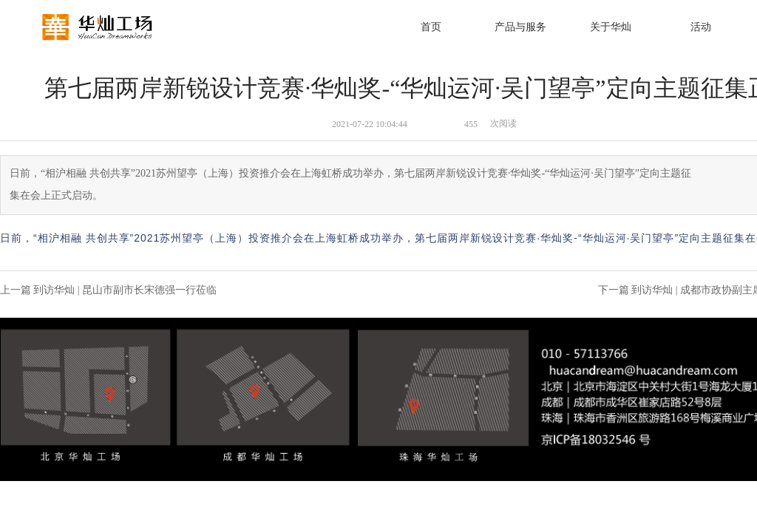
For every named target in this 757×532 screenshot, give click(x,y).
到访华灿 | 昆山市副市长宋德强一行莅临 (125, 290)
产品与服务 (520, 27)
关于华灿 (611, 27)
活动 (701, 27)
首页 (431, 27)
